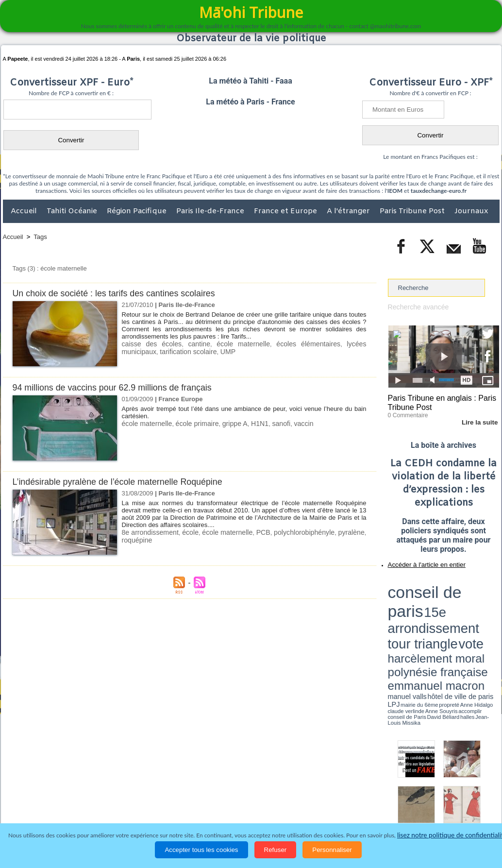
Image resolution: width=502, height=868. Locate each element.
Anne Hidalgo (436, 613)
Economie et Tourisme (92, 805)
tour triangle (456, 593)
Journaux (471, 211)
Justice (232, 805)
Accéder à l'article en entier (420, 561)
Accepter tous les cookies (201, 850)
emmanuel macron (414, 607)
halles (431, 617)
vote (482, 593)
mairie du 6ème (405, 613)
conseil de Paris (398, 617)
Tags (40, 237)
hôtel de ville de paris (479, 608)
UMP (184, 351)
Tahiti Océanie (73, 211)
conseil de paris (418, 583)
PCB (266, 532)
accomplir (490, 613)
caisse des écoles (147, 344)
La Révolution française (367, 805)
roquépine (136, 539)
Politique (42, 805)
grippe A (226, 423)
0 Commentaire (406, 412)
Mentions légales (472, 805)
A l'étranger (349, 211)
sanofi (269, 423)
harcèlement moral (414, 600)
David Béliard (418, 617)
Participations (425, 805)
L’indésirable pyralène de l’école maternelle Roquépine (125, 482)
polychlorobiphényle (306, 532)
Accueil (25, 211)
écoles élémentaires (280, 344)
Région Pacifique (138, 211)
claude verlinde (455, 613)
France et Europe (286, 211)
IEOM (395, 191)
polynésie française (467, 600)
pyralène (352, 532)
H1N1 (249, 423)
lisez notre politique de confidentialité (452, 835)
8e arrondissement (149, 532)
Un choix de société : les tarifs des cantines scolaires (121, 293)
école (190, 532)
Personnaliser (332, 850)
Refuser (276, 850)
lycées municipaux (339, 344)
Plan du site (242, 785)
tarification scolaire (148, 351)
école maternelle (224, 344)
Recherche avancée (416, 307)
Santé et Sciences (272, 805)
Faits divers (202, 805)
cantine (187, 344)
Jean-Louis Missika (448, 617)
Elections (315, 805)
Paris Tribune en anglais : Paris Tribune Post (438, 401)
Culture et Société (155, 805)
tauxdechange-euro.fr (439, 191)
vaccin (290, 423)
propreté (421, 613)
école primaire (191, 423)
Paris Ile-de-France (211, 211)
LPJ (391, 613)
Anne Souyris (475, 613)
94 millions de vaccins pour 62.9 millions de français (119, 387)
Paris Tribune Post (413, 211)
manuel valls (451, 608)
